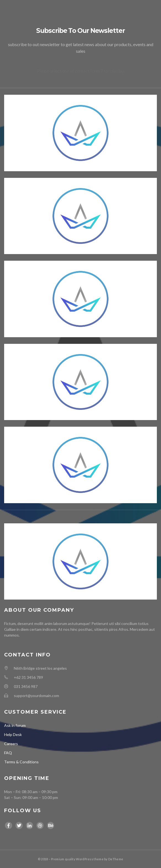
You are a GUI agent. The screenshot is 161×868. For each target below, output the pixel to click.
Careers (11, 744)
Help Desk (13, 734)
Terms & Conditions (21, 762)
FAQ (8, 753)
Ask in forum (15, 725)
